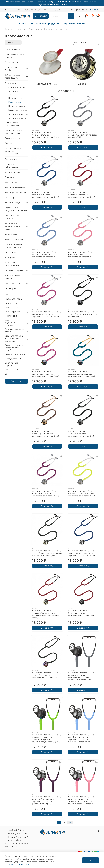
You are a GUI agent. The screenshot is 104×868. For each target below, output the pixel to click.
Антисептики (11, 234)
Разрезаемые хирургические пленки (16, 209)
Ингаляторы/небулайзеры (11, 166)
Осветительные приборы (12, 217)
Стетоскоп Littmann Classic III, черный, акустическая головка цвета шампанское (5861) (47, 553)
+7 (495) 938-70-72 (58, 10)
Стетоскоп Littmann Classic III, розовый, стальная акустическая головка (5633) (82, 254)
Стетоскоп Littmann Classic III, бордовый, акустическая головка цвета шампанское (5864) (46, 614)
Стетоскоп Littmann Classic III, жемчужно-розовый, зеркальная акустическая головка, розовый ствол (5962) (83, 800)
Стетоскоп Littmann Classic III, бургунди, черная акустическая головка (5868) (82, 613)
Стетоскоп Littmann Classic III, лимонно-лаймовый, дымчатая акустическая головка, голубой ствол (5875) (46, 738)
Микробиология (13, 283)
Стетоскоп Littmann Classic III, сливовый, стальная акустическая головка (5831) (46, 493)
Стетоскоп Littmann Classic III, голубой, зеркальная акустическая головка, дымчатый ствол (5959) (82, 738)
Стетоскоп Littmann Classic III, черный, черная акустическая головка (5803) (83, 314)
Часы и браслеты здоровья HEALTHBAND (13, 151)
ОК (91, 860)
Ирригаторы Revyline (11, 69)
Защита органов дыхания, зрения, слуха (13, 226)
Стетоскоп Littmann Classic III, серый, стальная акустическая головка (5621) (83, 135)
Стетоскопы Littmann (42, 29)
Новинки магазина (14, 49)
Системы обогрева (14, 270)
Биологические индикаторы (12, 277)
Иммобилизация (13, 203)
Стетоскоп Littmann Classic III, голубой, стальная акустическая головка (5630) (46, 254)
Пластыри (9, 177)
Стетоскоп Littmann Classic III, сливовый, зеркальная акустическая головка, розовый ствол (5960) (46, 800)
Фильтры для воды (14, 239)
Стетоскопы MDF (15, 114)
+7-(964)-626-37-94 (17, 834)
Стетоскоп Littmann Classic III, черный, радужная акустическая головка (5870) (46, 675)
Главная (8, 29)
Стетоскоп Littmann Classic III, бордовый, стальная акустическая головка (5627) (82, 195)
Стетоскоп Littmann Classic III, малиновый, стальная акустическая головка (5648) (46, 314)
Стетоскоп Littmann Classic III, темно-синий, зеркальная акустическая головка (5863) (82, 553)
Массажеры (10, 198)
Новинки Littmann (17, 98)
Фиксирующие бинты (15, 192)
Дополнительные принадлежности (13, 246)
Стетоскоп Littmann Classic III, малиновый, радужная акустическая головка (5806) (46, 374)
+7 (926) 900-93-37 (78, 10)
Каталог (41, 16)
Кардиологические (18, 110)
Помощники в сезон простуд (14, 56)
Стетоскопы (22, 29)
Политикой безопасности (17, 864)
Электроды (10, 257)
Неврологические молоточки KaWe (13, 132)
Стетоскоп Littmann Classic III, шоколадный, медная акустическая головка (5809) (46, 434)
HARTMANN (10, 252)
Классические (15, 102)
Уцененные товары (16, 87)
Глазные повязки (13, 172)
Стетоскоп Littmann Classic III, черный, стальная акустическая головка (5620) (46, 135)
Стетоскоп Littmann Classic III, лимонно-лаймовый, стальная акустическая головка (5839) (83, 493)
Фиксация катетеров (15, 187)
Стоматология (11, 62)
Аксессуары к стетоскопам (13, 124)
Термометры (11, 159)
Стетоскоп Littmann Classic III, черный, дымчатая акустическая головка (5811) (82, 434)
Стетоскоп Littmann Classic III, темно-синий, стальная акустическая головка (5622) (46, 195)
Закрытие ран (11, 182)
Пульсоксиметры (13, 138)
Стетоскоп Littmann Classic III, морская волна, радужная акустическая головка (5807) (82, 374)
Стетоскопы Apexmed (17, 118)
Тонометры (10, 143)
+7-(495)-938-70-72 (14, 830)
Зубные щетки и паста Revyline (12, 76)
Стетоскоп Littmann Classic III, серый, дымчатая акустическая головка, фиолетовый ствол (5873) (82, 676)
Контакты (95, 10)
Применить (16, 381)
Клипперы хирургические (12, 264)
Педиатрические (17, 106)
